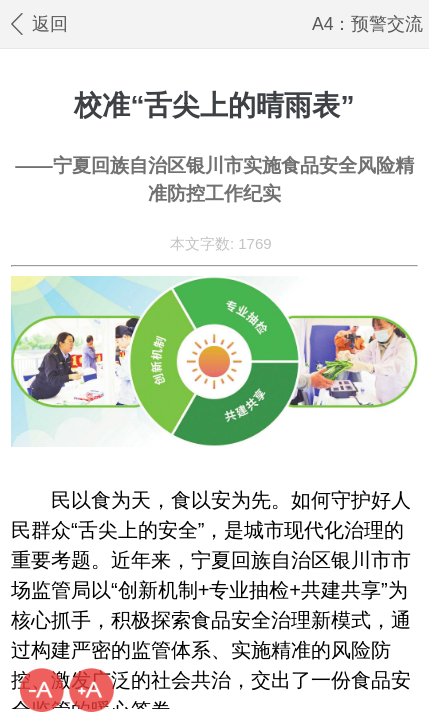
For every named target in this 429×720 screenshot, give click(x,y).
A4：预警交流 (368, 24)
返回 (37, 23)
